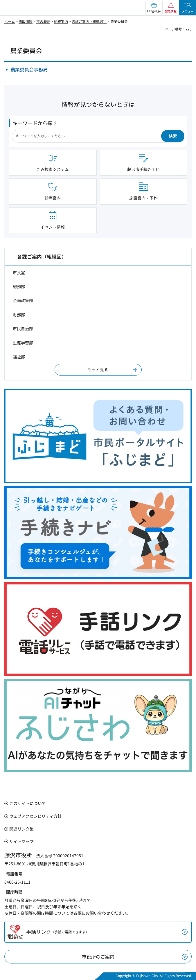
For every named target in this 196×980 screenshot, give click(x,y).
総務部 (19, 286)
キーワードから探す (35, 123)
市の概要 (43, 21)
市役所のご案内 (98, 956)
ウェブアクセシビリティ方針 (35, 816)
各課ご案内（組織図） (89, 21)
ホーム (10, 21)
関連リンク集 (21, 829)
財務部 (19, 315)
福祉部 (19, 357)
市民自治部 (23, 329)
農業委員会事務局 (29, 69)
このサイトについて (28, 803)
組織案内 (61, 21)
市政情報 (26, 21)
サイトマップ (21, 841)
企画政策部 (23, 300)
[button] (154, 8)
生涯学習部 (23, 343)
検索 (173, 136)
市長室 (19, 272)
